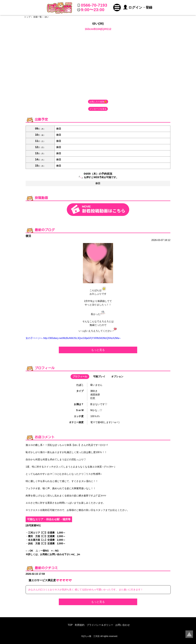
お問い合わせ (123, 625)
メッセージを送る (98, 109)
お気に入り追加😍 (98, 102)
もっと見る (98, 350)
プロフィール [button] (80, 377)
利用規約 (80, 625)
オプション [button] (117, 377)
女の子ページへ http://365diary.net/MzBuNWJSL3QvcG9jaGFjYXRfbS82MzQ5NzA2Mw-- (73, 338)
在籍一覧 (38, 17)
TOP (70, 625)
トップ (27, 17)
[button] (117, 8)
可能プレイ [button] (99, 377)
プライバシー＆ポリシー (100, 625)
